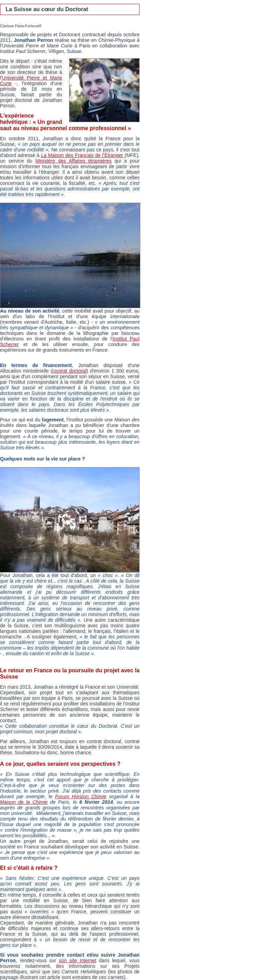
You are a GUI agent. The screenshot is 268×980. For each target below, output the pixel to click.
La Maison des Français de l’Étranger (83, 155)
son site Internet (78, 960)
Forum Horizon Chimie (81, 796)
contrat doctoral (69, 371)
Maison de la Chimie (24, 802)
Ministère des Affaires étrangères (73, 161)
